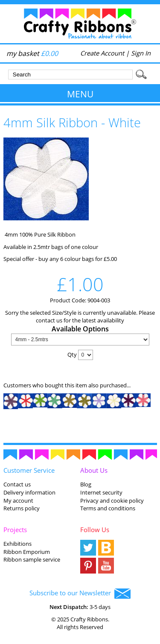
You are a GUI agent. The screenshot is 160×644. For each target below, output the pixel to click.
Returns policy (22, 508)
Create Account (102, 53)
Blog (86, 484)
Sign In (141, 53)
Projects (15, 530)
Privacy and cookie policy (112, 501)
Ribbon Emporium (27, 552)
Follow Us (95, 530)
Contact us (17, 484)
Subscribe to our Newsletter (80, 594)
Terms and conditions (108, 508)
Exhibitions (17, 544)
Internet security (101, 492)
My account (18, 501)
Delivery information (29, 492)
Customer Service (29, 470)
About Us (94, 470)
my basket (32, 53)
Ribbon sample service (32, 559)
